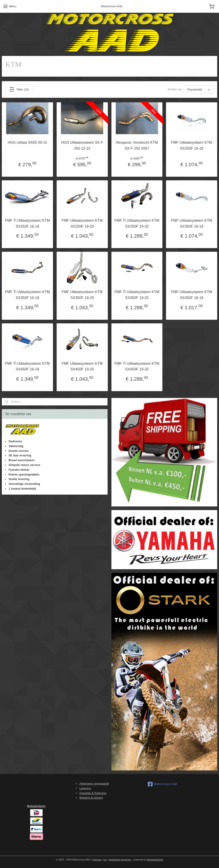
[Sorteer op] (199, 89)
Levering (85, 788)
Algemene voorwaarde (94, 784)
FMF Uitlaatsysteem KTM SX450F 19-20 (82, 366)
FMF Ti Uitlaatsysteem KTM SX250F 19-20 (137, 223)
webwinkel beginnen (120, 860)
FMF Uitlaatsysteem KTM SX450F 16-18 (191, 295)
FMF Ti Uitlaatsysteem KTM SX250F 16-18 (27, 223)
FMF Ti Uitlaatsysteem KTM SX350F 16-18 (27, 295)
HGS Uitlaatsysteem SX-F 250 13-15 (82, 145)
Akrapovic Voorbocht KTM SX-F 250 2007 (137, 145)
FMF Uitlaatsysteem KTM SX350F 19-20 (82, 295)
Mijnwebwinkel (155, 860)
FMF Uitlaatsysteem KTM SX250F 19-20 (82, 223)
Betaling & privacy (91, 798)
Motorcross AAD (162, 784)
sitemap (97, 860)
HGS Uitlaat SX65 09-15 (27, 142)
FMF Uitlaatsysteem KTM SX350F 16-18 (191, 223)
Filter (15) (19, 89)
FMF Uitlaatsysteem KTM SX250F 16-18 (191, 145)
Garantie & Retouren (93, 793)
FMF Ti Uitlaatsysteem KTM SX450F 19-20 (137, 366)
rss (105, 860)
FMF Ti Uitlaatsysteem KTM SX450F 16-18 (27, 366)
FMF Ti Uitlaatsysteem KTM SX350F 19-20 (137, 295)
